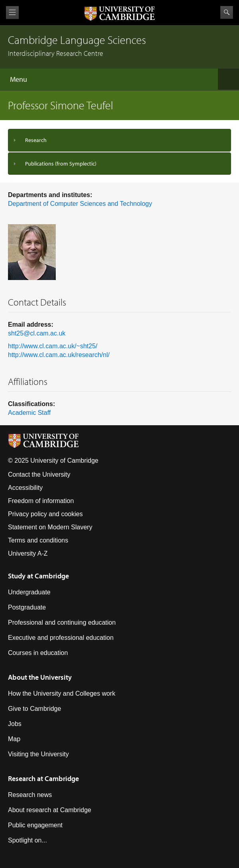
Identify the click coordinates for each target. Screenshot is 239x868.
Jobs (15, 724)
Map (14, 739)
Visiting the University (38, 754)
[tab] (119, 140)
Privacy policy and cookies (45, 514)
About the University (40, 677)
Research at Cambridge (43, 778)
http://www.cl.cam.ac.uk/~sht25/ (53, 346)
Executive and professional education (61, 638)
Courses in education (38, 653)
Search (227, 12)
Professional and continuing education (62, 622)
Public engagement (35, 825)
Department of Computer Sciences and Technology (80, 204)
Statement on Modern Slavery (50, 527)
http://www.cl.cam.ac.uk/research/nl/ (59, 355)
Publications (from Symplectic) (61, 164)
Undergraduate (29, 592)
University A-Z (28, 553)
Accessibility (25, 488)
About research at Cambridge (50, 810)
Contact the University (39, 474)
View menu (12, 13)
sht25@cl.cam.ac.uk (37, 333)
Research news (30, 795)
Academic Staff (29, 413)
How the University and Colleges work (62, 693)
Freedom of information (41, 501)
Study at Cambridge (38, 576)
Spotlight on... (27, 840)
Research (36, 140)
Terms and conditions (38, 540)
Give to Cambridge (34, 709)
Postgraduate (27, 607)
